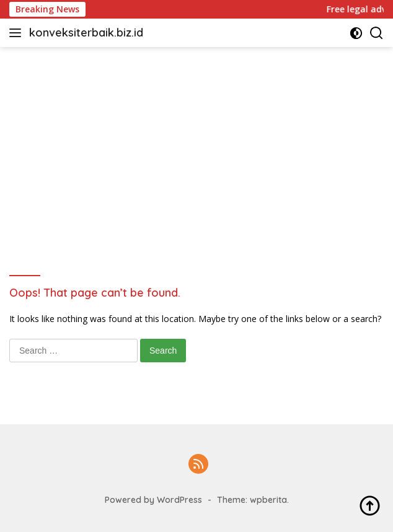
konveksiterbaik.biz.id (86, 33)
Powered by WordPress (153, 500)
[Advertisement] (196, 140)
